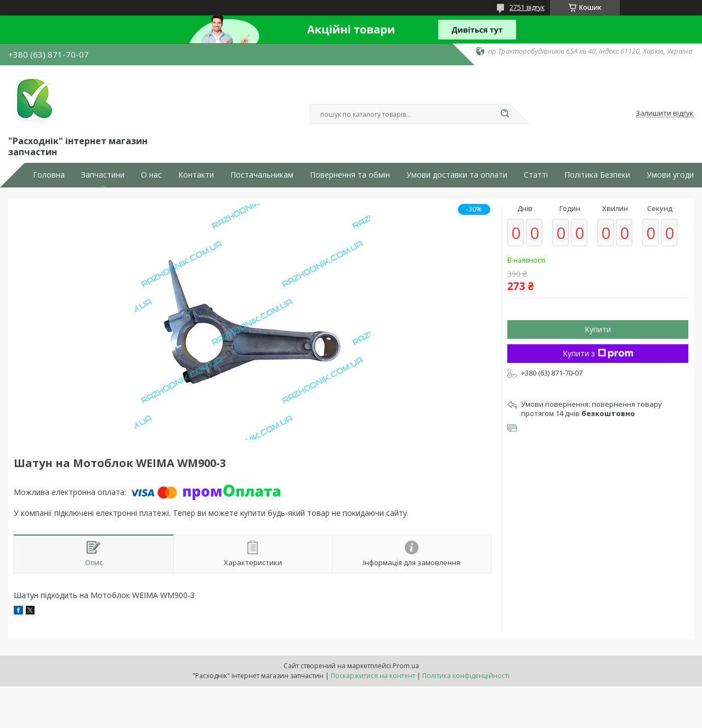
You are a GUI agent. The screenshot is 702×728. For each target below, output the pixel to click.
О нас (151, 175)
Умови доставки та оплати (457, 175)
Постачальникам (262, 175)
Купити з (598, 353)
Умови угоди (670, 175)
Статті (536, 175)
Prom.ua (406, 666)
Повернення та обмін (350, 175)
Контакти (196, 175)
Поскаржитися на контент (373, 676)
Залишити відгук (665, 113)
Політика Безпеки (597, 175)
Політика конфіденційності (466, 676)
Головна (49, 175)
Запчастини (103, 175)
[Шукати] (505, 114)
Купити (598, 329)
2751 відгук (527, 7)
